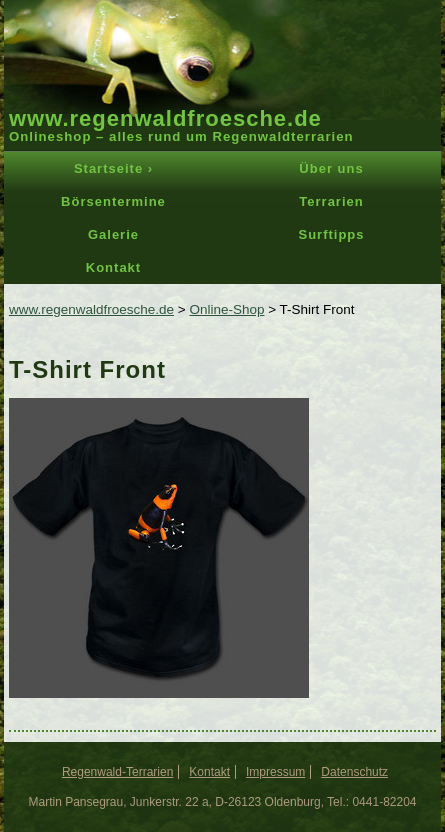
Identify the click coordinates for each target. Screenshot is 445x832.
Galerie (113, 234)
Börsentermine (113, 201)
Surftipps (331, 234)
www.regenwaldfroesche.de (165, 118)
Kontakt (113, 267)
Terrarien (331, 201)
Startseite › (113, 168)
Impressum (275, 772)
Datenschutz (354, 772)
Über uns (331, 168)
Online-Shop (226, 309)
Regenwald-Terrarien (117, 772)
